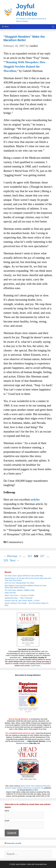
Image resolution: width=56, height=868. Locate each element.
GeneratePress (41, 864)
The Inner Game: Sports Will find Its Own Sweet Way (24, 576)
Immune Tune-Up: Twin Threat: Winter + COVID (22, 601)
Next (14, 560)
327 (43, 556)
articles (35, 500)
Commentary (15, 542)
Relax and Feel (10, 593)
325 (30, 556)
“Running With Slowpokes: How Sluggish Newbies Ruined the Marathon (25, 67)
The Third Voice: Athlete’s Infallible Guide (20, 590)
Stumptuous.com (12, 659)
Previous (10, 556)
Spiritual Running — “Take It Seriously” (19, 598)
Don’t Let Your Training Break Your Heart (19, 583)
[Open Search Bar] (53, 27)
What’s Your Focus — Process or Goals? (19, 595)
